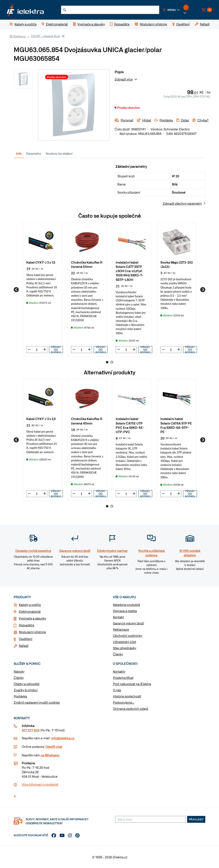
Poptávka (20, 696)
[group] (42, 290)
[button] (171, 10)
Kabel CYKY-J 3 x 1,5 (41, 262)
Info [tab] (19, 153)
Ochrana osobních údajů (131, 709)
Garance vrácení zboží (128, 623)
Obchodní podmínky (128, 636)
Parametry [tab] (34, 153)
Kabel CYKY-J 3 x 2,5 (41, 419)
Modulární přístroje (32, 632)
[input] (37, 349)
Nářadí (24, 646)
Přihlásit (196, 819)
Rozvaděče (27, 625)
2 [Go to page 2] (112, 362)
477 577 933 (30, 730)
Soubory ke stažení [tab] (59, 153)
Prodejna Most (123, 678)
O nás (117, 690)
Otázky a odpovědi (27, 684)
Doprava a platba (125, 611)
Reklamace (121, 629)
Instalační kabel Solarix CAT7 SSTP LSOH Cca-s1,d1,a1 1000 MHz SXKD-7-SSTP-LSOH (130, 271)
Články (118, 654)
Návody (19, 671)
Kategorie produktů (127, 605)
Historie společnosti (127, 696)
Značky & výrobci (26, 690)
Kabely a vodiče (30, 605)
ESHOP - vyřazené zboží (45, 36)
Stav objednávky (125, 648)
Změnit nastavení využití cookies (37, 702)
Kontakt (118, 617)
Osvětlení (26, 639)
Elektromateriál (30, 611)
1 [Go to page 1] (107, 362)
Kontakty (119, 671)
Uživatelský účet (124, 642)
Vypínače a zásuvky (33, 618)
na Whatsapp (50, 755)
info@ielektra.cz (63, 738)
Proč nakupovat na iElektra (132, 684)
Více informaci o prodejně (40, 784)
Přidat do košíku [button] (56, 350)
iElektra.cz (19, 36)
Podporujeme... (124, 702)
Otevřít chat (54, 747)
